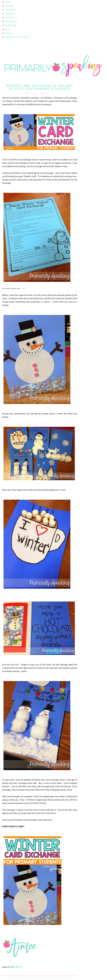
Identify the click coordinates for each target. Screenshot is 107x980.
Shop (7, 29)
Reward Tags (10, 25)
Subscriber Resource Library (17, 37)
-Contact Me (10, 10)
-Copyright (10, 14)
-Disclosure (10, 18)
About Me (9, 6)
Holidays (47, 93)
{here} (23, 288)
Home (8, 2)
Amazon (9, 33)
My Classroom (11, 21)
